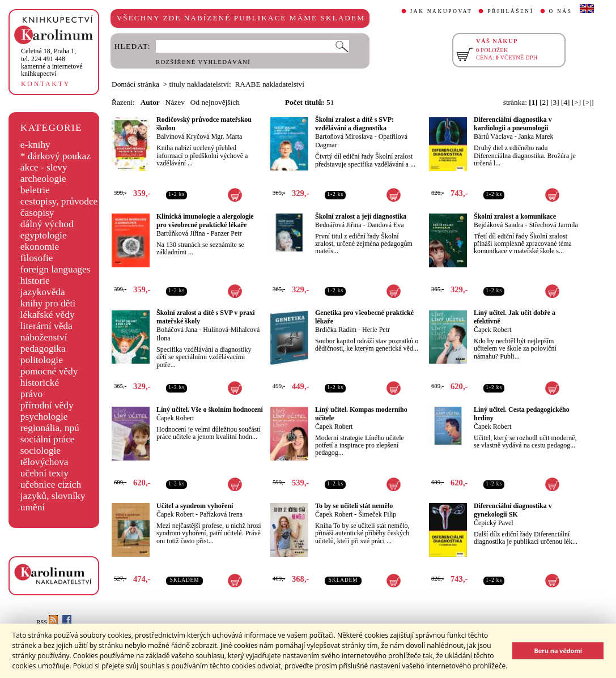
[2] (544, 102)
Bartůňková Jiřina (181, 233)
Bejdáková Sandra (499, 225)
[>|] (589, 102)
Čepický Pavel (494, 523)
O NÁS (561, 11)
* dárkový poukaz (56, 156)
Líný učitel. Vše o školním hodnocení (210, 410)
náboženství (44, 337)
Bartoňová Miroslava (344, 137)
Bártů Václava (493, 137)
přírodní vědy (47, 405)
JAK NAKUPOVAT (441, 11)
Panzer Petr (226, 233)
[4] (566, 102)
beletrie (35, 190)
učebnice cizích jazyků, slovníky (53, 490)
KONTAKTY (46, 84)
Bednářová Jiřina (338, 225)
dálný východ (47, 224)
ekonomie (40, 247)
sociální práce (48, 439)
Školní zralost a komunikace (515, 216)
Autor (150, 102)
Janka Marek (536, 137)
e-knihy (35, 145)
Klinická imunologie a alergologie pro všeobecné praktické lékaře (205, 221)
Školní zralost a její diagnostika (361, 216)
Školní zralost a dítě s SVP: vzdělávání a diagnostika (354, 124)
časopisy (37, 213)
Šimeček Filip (377, 514)
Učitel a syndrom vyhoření (195, 506)
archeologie (43, 179)
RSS (47, 622)
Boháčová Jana (177, 330)
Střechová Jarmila (554, 225)
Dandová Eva (386, 225)
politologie (42, 360)
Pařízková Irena (221, 514)
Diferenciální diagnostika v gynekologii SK (513, 510)
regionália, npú (50, 428)
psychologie (44, 417)
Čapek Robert (492, 330)
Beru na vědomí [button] (558, 651)
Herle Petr (376, 330)
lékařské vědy (48, 315)
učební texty (44, 473)
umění (33, 507)
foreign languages (56, 269)
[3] (555, 102)
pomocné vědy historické (49, 377)
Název (175, 102)
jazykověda (43, 292)
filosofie (37, 258)
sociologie (41, 451)
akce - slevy (44, 167)
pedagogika (43, 349)
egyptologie (44, 235)
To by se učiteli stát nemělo (354, 506)
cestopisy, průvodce (59, 201)
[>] (576, 102)
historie (35, 281)
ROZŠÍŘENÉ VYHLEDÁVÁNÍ (203, 62)
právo (31, 394)
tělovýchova (44, 462)
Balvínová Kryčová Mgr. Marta (199, 137)
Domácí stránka (135, 84)
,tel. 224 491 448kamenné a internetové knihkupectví (52, 62)
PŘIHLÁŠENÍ (510, 11)
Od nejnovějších (215, 102)
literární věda (46, 326)
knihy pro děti (48, 303)
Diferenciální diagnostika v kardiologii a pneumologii (513, 124)
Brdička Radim (336, 330)
